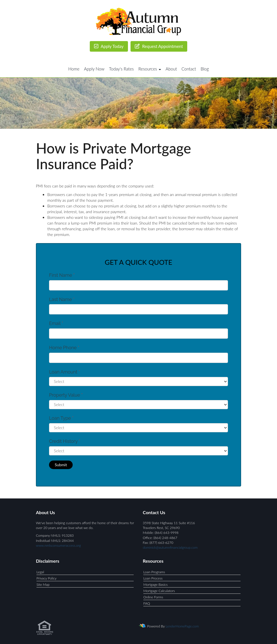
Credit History (65, 441)
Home (74, 69)
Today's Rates (122, 69)
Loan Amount (65, 372)
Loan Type (61, 418)
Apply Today (109, 46)
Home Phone (64, 348)
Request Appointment (159, 46)
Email (56, 323)
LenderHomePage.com (182, 626)
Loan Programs (154, 572)
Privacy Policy (46, 578)
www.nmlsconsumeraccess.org (58, 545)
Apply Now (94, 69)
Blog (205, 69)
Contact (189, 69)
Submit (61, 465)
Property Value (66, 395)
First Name (62, 275)
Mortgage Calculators (159, 591)
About (171, 69)
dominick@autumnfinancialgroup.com (170, 547)
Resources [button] (150, 69)
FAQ (147, 603)
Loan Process (153, 578)
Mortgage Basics (155, 585)
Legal (40, 572)
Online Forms (153, 597)
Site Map (43, 585)
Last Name (62, 299)
